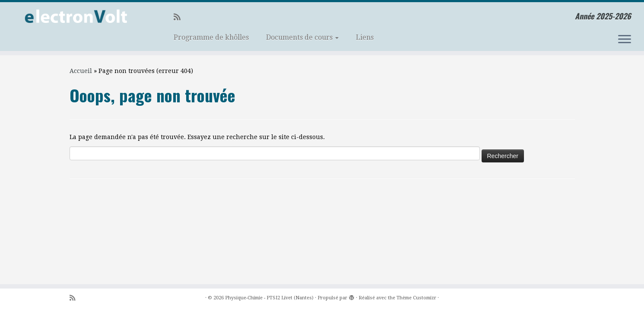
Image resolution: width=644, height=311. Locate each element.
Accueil (81, 71)
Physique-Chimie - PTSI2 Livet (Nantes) (269, 298)
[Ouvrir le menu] (625, 40)
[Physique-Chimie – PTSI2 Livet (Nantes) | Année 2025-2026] (74, 17)
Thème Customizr (416, 298)
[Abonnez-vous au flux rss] (180, 17)
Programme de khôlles (211, 37)
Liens (365, 37)
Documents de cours (302, 37)
